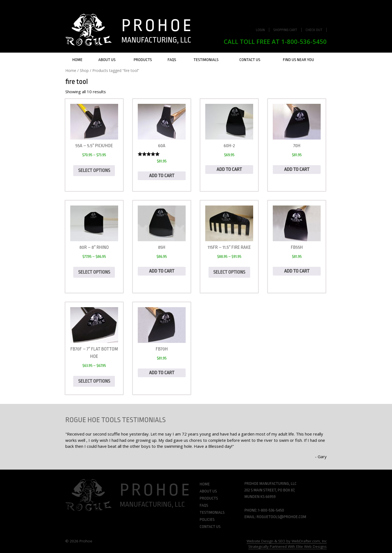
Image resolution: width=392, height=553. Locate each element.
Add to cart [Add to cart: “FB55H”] (297, 271)
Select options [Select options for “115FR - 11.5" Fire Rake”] (229, 272)
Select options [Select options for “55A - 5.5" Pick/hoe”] (94, 170)
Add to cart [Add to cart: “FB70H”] (162, 373)
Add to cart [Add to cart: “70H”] (297, 169)
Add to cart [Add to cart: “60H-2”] (229, 169)
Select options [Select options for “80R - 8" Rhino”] (94, 272)
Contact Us (250, 60)
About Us (107, 60)
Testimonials (206, 60)
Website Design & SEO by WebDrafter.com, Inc (287, 541)
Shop (84, 70)
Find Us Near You (298, 60)
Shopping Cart (285, 30)
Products (143, 60)
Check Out (314, 30)
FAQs (172, 60)
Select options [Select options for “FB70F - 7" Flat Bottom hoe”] (94, 381)
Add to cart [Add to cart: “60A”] (162, 176)
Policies (207, 520)
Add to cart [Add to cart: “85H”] (162, 271)
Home (77, 60)
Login (260, 30)
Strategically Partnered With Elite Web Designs (287, 546)
